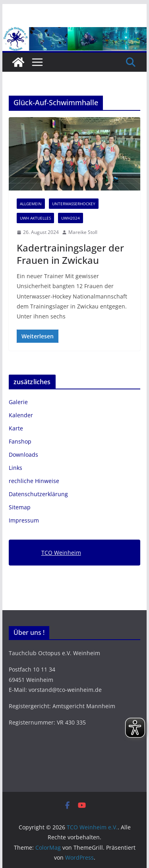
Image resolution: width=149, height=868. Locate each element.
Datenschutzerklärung (38, 494)
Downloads (23, 455)
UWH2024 (71, 218)
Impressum (24, 520)
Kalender (21, 415)
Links (15, 468)
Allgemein (31, 204)
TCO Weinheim (61, 553)
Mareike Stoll (83, 232)
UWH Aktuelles (35, 218)
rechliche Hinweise (34, 481)
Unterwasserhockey (74, 204)
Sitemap (20, 507)
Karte (16, 428)
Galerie (18, 402)
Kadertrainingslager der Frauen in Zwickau (70, 254)
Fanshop (20, 441)
